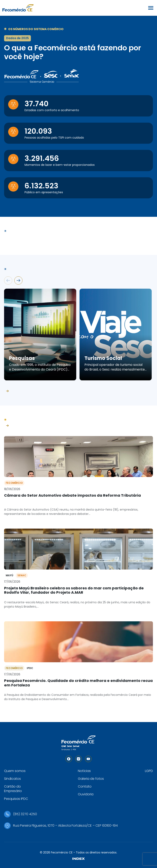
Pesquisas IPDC (16, 799)
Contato (85, 786)
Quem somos (15, 771)
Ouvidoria (86, 794)
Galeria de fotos (91, 779)
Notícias (84, 771)
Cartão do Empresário (13, 789)
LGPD (149, 771)
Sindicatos (12, 779)
